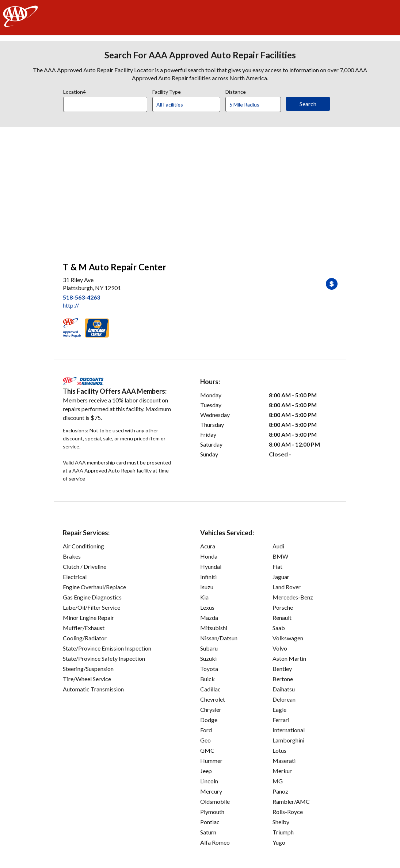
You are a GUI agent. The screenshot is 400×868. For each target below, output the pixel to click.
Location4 (75, 91)
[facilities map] (200, 190)
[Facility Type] (192, 105)
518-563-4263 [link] (81, 297)
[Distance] (256, 105)
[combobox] (108, 103)
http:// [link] (71, 305)
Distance (236, 91)
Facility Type (167, 91)
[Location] (105, 104)
